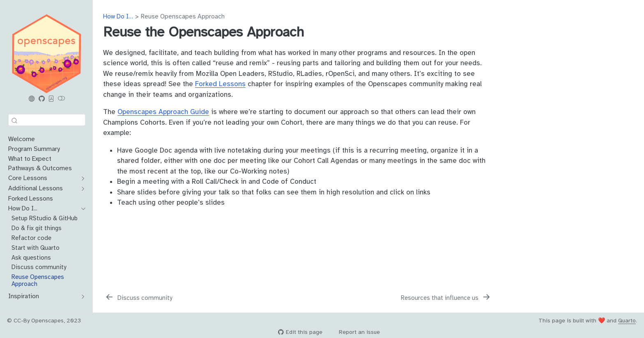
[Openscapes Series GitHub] (41, 99)
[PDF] (51, 99)
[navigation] (81, 178)
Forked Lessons (220, 84)
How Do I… (118, 16)
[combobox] (47, 120)
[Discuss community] (138, 298)
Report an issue (355, 332)
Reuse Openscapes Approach (183, 16)
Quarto (627, 321)
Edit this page (300, 332)
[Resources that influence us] (446, 298)
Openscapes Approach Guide (163, 112)
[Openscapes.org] (32, 99)
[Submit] (14, 120)
